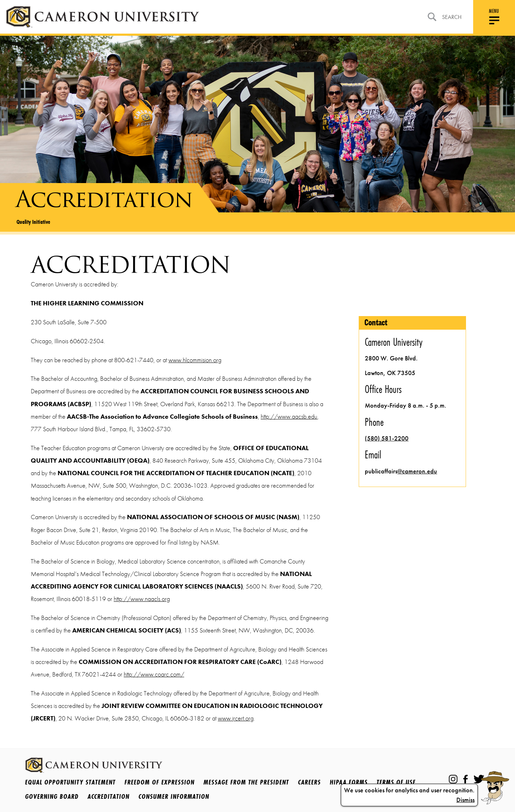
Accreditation (109, 796)
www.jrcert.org (236, 718)
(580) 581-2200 (387, 438)
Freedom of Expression (160, 782)
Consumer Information (174, 796)
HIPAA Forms (349, 782)
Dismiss (465, 800)
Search (445, 17)
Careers (309, 782)
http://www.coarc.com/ (154, 674)
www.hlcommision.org (195, 360)
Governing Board (52, 796)
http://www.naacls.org (142, 599)
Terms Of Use (396, 782)
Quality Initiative (33, 222)
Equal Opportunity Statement (70, 782)
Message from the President (246, 782)
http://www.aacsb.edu (289, 417)
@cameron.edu (417, 471)
